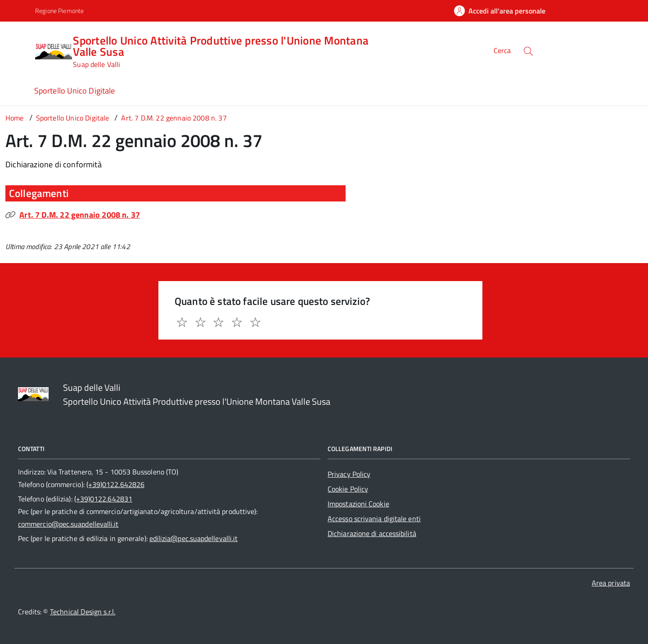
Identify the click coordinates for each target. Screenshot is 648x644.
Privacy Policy (349, 474)
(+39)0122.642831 (103, 499)
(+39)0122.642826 (115, 484)
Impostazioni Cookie (358, 504)
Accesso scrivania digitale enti (374, 519)
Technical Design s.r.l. (83, 612)
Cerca (502, 51)
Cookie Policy (348, 489)
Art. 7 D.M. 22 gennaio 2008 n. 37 (80, 215)
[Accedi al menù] (19, 50)
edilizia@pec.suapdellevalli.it (193, 538)
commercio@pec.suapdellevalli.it (68, 524)
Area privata (611, 583)
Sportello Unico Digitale (74, 91)
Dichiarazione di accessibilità (372, 533)
